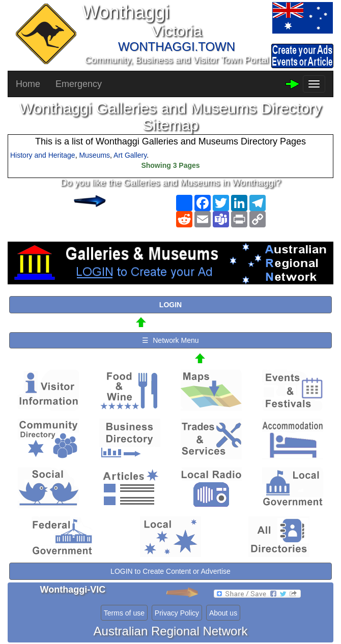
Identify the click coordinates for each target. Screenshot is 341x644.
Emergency (79, 84)
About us (223, 613)
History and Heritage (43, 155)
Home (28, 84)
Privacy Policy (177, 613)
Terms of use (124, 613)
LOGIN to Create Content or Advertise (170, 571)
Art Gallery (130, 155)
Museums (94, 155)
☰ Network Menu (170, 340)
